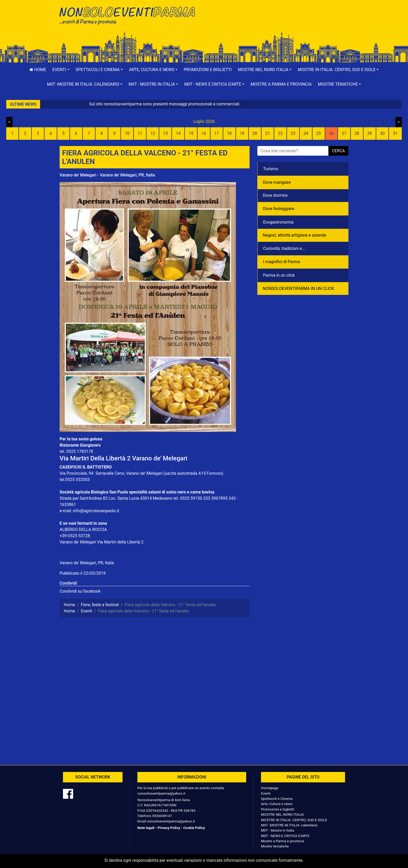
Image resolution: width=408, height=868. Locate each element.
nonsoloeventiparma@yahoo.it (161, 793)
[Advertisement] (278, 21)
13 (165, 133)
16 (204, 133)
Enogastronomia (278, 222)
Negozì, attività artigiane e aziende (295, 235)
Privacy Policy (169, 828)
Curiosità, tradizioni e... (284, 248)
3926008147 (162, 816)
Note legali (146, 828)
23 (293, 133)
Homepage (270, 788)
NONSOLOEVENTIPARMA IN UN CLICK (298, 289)
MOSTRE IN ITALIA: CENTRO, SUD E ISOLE (294, 820)
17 (216, 133)
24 (306, 133)
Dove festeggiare (279, 209)
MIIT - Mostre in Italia (278, 830)
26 (331, 133)
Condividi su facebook (80, 591)
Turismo (271, 169)
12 (153, 133)
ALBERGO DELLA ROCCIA (83, 530)
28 (357, 133)
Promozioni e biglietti (208, 70)
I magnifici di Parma (282, 262)
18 (229, 133)
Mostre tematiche (275, 846)
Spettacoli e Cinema (277, 799)
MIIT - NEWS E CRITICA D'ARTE (285, 836)
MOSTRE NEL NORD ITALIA (282, 814)
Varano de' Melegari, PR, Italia (87, 563)
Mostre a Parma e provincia (281, 84)
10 (127, 133)
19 (242, 133)
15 (191, 133)
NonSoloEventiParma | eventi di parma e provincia (130, 15)
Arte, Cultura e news (277, 804)
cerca (338, 151)
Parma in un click (279, 275)
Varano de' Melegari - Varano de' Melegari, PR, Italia (107, 175)
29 (369, 133)
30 (382, 133)
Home (38, 70)
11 (140, 133)
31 (395, 133)
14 (178, 133)
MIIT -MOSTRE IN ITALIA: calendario (289, 825)
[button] (61, 70)
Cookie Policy (194, 828)
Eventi (266, 793)
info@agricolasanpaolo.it (96, 511)
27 (344, 133)
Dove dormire (275, 195)
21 (267, 133)
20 (255, 133)
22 (280, 133)
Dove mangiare (277, 182)
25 (318, 133)
